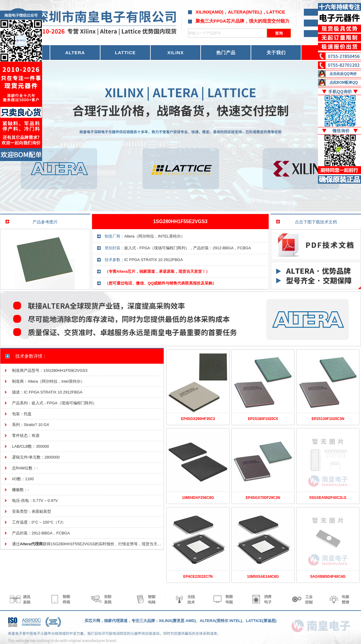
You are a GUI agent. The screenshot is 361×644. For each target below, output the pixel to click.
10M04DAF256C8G (198, 498)
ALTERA (75, 53)
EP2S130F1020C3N (328, 419)
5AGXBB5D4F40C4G (328, 577)
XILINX (175, 53)
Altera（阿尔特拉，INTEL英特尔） (154, 236)
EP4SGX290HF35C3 (198, 419)
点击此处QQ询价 (343, 74)
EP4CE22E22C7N (198, 577)
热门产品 (226, 53)
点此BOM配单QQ (344, 82)
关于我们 (276, 53)
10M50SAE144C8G (263, 577)
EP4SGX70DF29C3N (263, 498)
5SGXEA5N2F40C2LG (328, 498)
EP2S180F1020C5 (263, 419)
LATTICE (125, 53)
